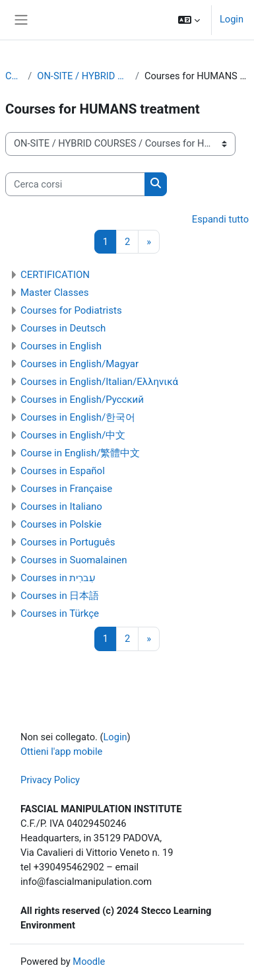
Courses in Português (68, 542)
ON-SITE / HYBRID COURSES (83, 76)
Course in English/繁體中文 (80, 453)
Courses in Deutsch (63, 328)
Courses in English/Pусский (82, 400)
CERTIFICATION (55, 275)
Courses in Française (66, 489)
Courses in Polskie (61, 524)
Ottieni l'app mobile (61, 752)
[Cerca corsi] (75, 184)
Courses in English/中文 (73, 435)
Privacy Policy (50, 780)
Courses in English (61, 346)
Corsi (14, 76)
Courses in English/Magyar (79, 364)
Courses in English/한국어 (78, 417)
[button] (189, 20)
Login (232, 19)
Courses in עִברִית (58, 578)
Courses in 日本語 (60, 596)
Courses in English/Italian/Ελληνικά (99, 382)
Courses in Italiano (61, 507)
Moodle (89, 962)
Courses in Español (63, 471)
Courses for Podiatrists (71, 310)
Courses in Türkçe (60, 613)
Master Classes (54, 293)
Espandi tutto (220, 219)
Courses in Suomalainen (74, 560)
